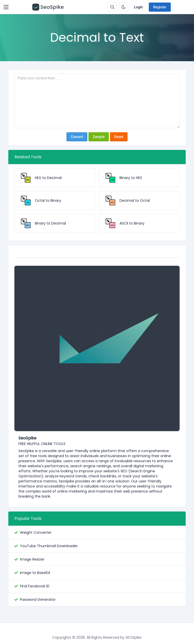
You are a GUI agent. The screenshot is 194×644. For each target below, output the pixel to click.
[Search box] (112, 7)
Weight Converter (36, 532)
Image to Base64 (35, 573)
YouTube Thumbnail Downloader (49, 546)
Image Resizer (32, 559)
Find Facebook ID (35, 586)
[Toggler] (6, 7)
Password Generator (38, 599)
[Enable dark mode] (124, 7)
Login (139, 7)
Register (160, 7)
